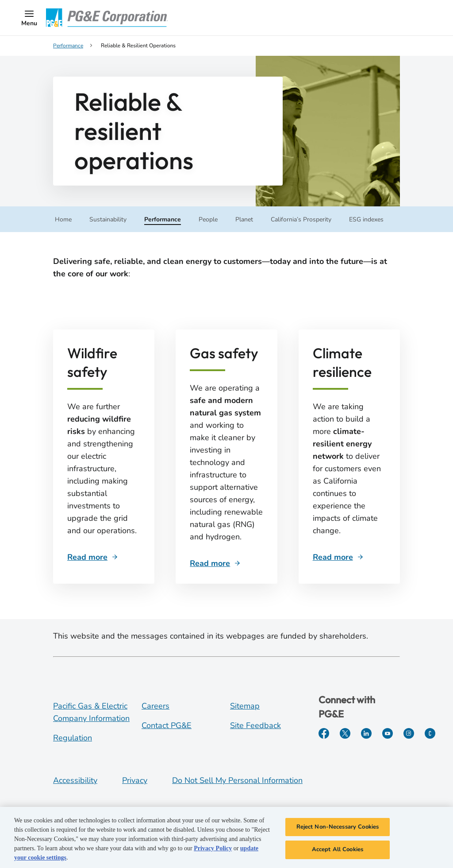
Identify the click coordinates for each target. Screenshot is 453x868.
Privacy (135, 780)
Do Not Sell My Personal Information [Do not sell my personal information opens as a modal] (237, 780)
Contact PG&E (167, 725)
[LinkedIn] (366, 733)
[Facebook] (324, 733)
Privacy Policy (213, 850)
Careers (155, 706)
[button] (29, 18)
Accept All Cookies (338, 851)
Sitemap (245, 706)
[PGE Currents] (430, 733)
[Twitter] (345, 733)
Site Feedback (255, 725)
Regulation (73, 738)
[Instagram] (409, 733)
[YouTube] (388, 733)
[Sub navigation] (63, 219)
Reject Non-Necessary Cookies (338, 828)
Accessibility (75, 780)
